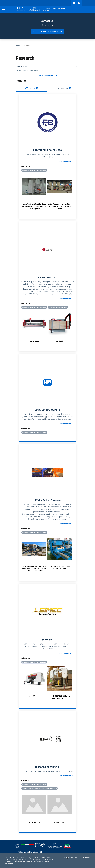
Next (75, 191)
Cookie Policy (74, 858)
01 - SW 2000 (34, 697)
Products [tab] (64, 89)
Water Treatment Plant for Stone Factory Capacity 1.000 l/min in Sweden (60, 207)
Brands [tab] (32, 89)
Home (18, 46)
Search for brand (23, 66)
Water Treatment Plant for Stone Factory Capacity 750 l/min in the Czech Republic (34, 207)
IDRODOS (60, 342)
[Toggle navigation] (4, 9)
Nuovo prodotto (34, 824)
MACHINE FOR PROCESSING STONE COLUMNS (60, 568)
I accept (87, 858)
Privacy (64, 858)
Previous (20, 191)
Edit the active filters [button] (48, 76)
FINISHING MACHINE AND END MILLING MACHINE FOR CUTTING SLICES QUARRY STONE (34, 569)
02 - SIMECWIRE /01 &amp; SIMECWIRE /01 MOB (60, 698)
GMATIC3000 (34, 342)
